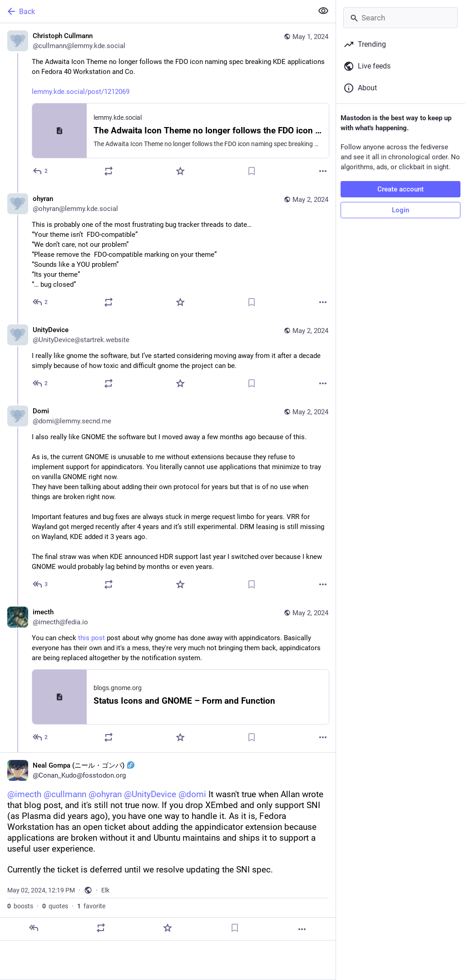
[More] (323, 171)
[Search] (401, 18)
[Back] (156, 11)
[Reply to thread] (41, 302)
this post (92, 638)
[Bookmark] (252, 171)
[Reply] (41, 171)
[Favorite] (180, 171)
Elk (105, 890)
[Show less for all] (323, 11)
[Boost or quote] (109, 171)
